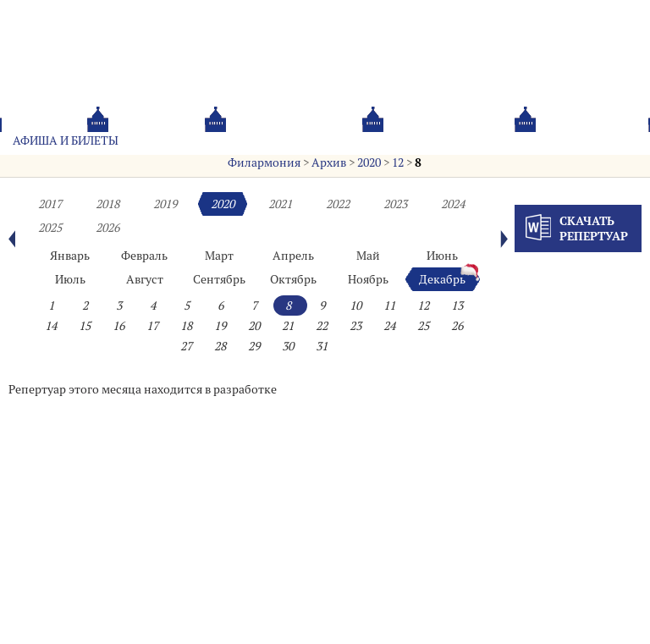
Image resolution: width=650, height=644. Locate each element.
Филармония (264, 162)
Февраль (144, 256)
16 (118, 326)
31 (322, 346)
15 (85, 326)
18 (186, 326)
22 (322, 326)
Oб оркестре (405, 140)
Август (145, 279)
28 (220, 346)
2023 (395, 204)
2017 (50, 204)
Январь (70, 256)
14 (51, 326)
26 (457, 326)
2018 (107, 204)
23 (355, 326)
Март (219, 256)
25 (423, 326)
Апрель (293, 256)
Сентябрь (219, 279)
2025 (50, 228)
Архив (329, 162)
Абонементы (183, 140)
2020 (369, 162)
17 (152, 326)
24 (389, 326)
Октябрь (293, 279)
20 (254, 326)
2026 (107, 228)
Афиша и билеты (66, 140)
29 (254, 346)
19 (220, 326)
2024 (453, 204)
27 (186, 346)
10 (355, 305)
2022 (338, 204)
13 (457, 305)
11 (389, 305)
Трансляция (595, 140)
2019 (165, 204)
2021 (280, 204)
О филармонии (296, 140)
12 (398, 162)
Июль (70, 279)
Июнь (442, 256)
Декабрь (442, 279)
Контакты (500, 140)
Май (368, 256)
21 (288, 326)
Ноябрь (368, 279)
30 (288, 346)
